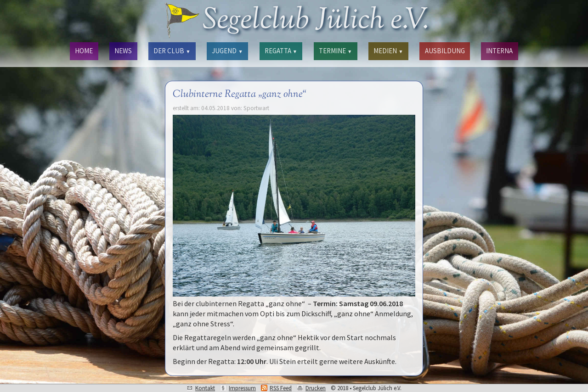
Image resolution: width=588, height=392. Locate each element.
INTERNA (499, 51)
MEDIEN (388, 51)
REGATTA (281, 51)
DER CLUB (172, 51)
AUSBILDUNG (445, 51)
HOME (84, 51)
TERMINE (335, 51)
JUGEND (227, 51)
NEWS (123, 51)
